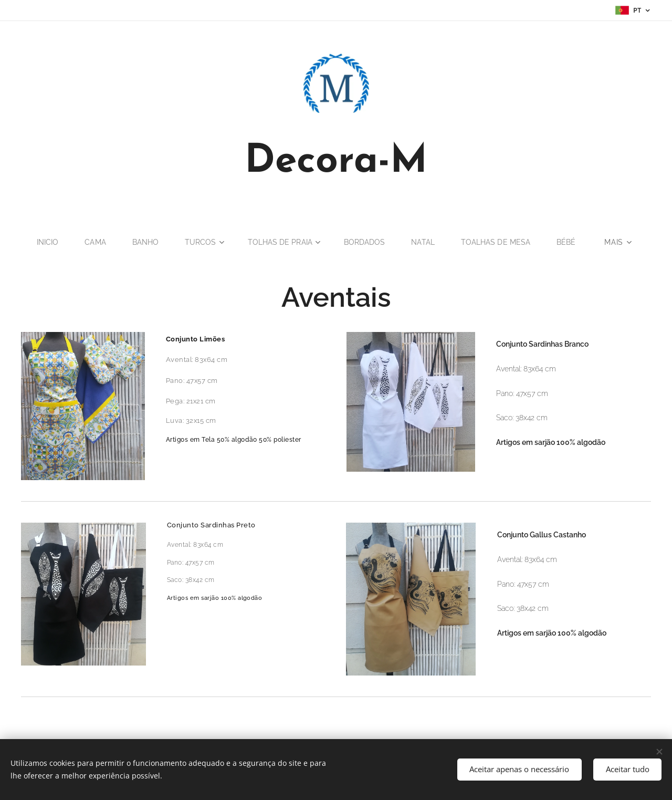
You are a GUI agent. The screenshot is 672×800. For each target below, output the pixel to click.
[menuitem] (44, 242)
